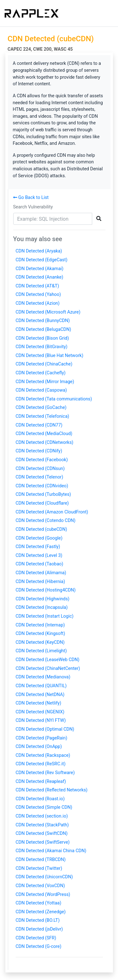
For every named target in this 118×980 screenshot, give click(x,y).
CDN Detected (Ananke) (39, 277)
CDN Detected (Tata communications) (54, 399)
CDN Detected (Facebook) (42, 460)
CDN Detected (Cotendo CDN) (46, 521)
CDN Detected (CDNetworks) (45, 442)
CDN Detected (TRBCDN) (41, 860)
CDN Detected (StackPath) (42, 825)
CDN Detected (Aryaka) (39, 251)
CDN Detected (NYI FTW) (41, 720)
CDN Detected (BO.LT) (38, 920)
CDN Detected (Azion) (38, 303)
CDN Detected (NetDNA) (40, 695)
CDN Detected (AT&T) (37, 286)
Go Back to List (31, 198)
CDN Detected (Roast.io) (40, 799)
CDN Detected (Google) (39, 538)
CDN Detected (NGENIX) (40, 712)
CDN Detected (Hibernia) (40, 582)
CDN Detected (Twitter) (39, 868)
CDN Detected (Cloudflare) (42, 503)
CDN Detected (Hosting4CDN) (46, 590)
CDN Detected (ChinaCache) (44, 364)
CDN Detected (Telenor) (39, 477)
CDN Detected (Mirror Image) (45, 382)
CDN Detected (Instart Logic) (45, 616)
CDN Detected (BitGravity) (42, 347)
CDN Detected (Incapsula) (42, 607)
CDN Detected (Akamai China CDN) (51, 851)
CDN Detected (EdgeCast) (42, 260)
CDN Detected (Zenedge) (41, 912)
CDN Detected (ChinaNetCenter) (48, 668)
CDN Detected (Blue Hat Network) (50, 356)
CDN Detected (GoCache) (41, 408)
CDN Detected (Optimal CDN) (45, 729)
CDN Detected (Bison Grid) (42, 338)
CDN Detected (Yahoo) (38, 295)
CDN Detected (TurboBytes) (43, 494)
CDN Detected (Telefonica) (42, 416)
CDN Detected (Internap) (40, 625)
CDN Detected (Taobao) (40, 564)
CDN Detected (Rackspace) (43, 755)
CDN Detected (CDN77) (39, 425)
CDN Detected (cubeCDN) (42, 529)
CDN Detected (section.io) (42, 816)
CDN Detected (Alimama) (41, 573)
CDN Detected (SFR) (36, 938)
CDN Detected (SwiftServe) (43, 842)
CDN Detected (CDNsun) (40, 469)
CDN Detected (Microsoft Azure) (48, 312)
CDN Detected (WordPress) (43, 895)
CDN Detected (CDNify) (39, 451)
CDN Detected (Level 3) (39, 555)
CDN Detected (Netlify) (39, 703)
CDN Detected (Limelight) (41, 651)
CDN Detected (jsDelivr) (39, 929)
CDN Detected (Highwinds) (43, 599)
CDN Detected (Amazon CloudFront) (52, 512)
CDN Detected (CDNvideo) (42, 486)
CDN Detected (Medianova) (43, 677)
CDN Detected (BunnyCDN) (43, 321)
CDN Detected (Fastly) (38, 547)
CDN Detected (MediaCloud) (44, 434)
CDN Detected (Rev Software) (45, 773)
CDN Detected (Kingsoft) (40, 634)
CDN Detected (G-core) (39, 946)
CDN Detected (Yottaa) (39, 903)
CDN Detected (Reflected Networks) (52, 790)
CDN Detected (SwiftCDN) (42, 833)
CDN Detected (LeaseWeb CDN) (48, 660)
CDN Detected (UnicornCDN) (44, 877)
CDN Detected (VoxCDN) (40, 886)
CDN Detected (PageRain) (42, 738)
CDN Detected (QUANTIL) (41, 686)
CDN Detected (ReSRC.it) (41, 764)
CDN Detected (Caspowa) (41, 390)
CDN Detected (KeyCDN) (40, 642)
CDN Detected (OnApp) (39, 747)
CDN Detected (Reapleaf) (41, 782)
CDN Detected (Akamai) (40, 269)
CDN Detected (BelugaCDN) (44, 329)
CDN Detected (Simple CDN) (44, 807)
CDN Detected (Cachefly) (41, 373)
